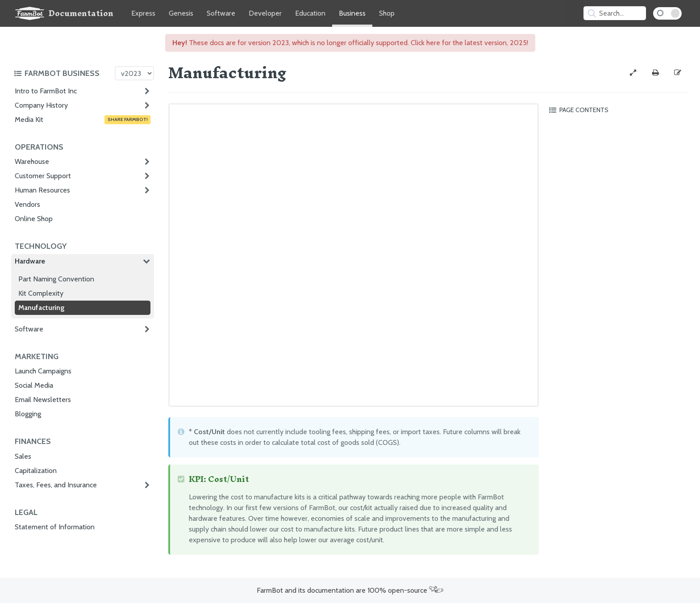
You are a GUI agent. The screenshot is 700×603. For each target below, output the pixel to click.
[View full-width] (633, 73)
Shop (387, 13)
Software (221, 13)
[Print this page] (655, 73)
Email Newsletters (43, 400)
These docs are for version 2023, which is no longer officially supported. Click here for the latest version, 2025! (350, 43)
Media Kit (83, 120)
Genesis (181, 13)
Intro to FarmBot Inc (46, 91)
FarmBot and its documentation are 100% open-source (350, 590)
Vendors (27, 204)
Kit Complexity (41, 293)
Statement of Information (55, 527)
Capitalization (36, 471)
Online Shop (34, 219)
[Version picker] (134, 73)
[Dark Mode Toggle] (667, 13)
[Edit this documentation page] (678, 73)
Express (143, 13)
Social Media (34, 385)
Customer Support (43, 176)
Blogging (28, 414)
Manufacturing (42, 308)
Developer (265, 13)
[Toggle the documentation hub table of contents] (62, 73)
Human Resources (42, 190)
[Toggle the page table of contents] (617, 110)
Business (352, 13)
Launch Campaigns (43, 371)
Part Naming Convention (56, 279)
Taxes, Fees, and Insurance (56, 485)
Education (310, 13)
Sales (23, 456)
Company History (41, 105)
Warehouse (32, 161)
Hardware (30, 261)
